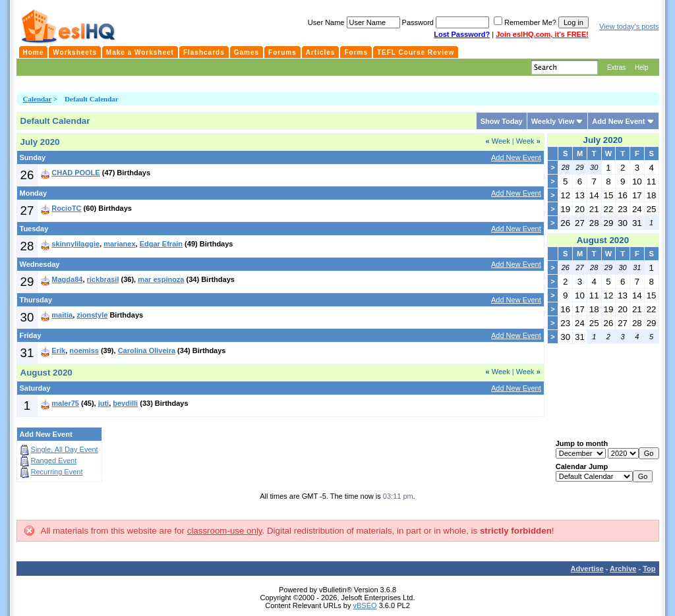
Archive (623, 569)
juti (104, 403)
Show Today (502, 121)
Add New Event (618, 121)
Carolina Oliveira (147, 350)
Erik (58, 350)
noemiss (84, 350)
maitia (62, 315)
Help (642, 68)
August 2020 (603, 240)
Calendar (38, 99)
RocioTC (66, 208)
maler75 (65, 403)
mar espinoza (161, 279)
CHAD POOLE (75, 173)
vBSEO (365, 605)
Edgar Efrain (161, 244)
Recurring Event (57, 472)
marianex (119, 244)
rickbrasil (103, 279)
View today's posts (629, 26)
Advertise (587, 569)
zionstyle (92, 315)
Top (649, 569)
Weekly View (553, 121)
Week (498, 141)
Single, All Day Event (65, 449)
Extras (616, 68)
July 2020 (602, 140)
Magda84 (67, 279)
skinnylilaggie (75, 244)
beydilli (125, 403)
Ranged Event (54, 461)
